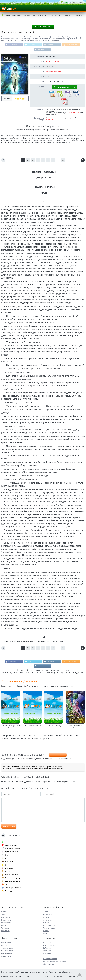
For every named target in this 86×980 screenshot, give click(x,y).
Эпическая (46, 934)
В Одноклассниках (74, 45)
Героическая (47, 915)
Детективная (47, 918)
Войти (66, 2)
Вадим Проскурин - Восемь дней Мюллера (32, 727)
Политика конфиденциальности (54, 962)
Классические (6, 923)
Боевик (4, 912)
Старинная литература (12, 881)
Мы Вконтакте (42, 50)
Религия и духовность (12, 875)
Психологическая (49, 926)
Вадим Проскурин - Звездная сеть (75, 727)
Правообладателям (50, 959)
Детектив (5, 915)
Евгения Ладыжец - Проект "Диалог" (11, 727)
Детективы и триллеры (12, 849)
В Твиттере (31, 45)
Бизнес (7, 872)
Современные (6, 954)
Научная (46, 923)
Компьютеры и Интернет (13, 888)
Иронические (6, 918)
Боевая (45, 912)
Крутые (4, 926)
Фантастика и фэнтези (12, 842)
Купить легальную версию (64, 88)
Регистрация (78, 2)
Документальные (10, 855)
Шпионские (5, 931)
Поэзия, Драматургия (12, 891)
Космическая (47, 920)
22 (63, 161)
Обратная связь (48, 965)
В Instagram (52, 45)
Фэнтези (46, 931)
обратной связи (69, 977)
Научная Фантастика (53, 72)
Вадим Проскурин (52, 62)
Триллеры (5, 928)
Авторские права (43, 27)
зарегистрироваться (27, 769)
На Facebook (12, 45)
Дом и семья (9, 868)
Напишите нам (74, 113)
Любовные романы (11, 846)
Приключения (9, 862)
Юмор (7, 885)
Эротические (6, 956)
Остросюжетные (7, 951)
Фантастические (7, 948)
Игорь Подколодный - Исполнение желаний (54, 727)
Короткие (5, 946)
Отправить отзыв (9, 827)
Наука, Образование (12, 852)
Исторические (6, 920)
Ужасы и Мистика (49, 928)
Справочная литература (13, 878)
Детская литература (11, 865)
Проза (7, 859)
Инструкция (50, 120)
